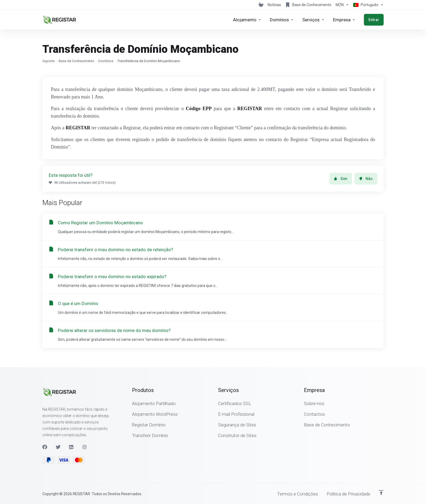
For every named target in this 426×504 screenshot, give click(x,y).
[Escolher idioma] (367, 5)
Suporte (49, 61)
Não (366, 179)
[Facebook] (45, 447)
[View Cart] (261, 5)
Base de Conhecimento (77, 61)
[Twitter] (58, 447)
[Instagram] (85, 447)
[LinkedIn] (71, 447)
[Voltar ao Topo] (381, 493)
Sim (341, 179)
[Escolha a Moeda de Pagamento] (342, 5)
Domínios (106, 61)
